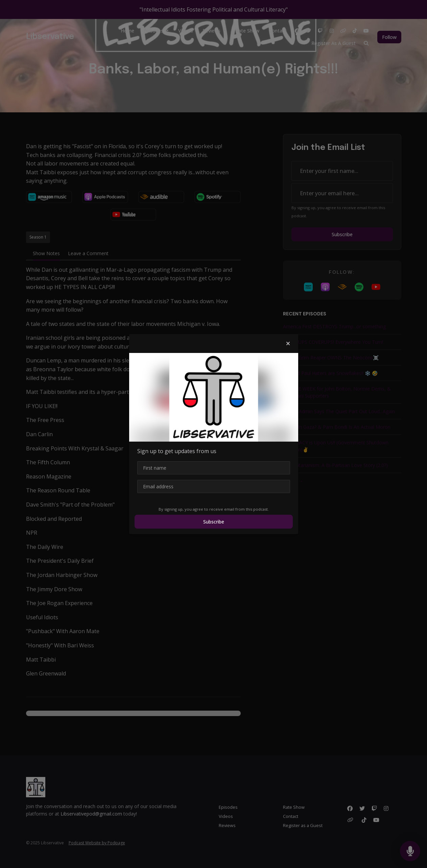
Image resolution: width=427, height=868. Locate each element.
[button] (288, 343)
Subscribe (214, 522)
